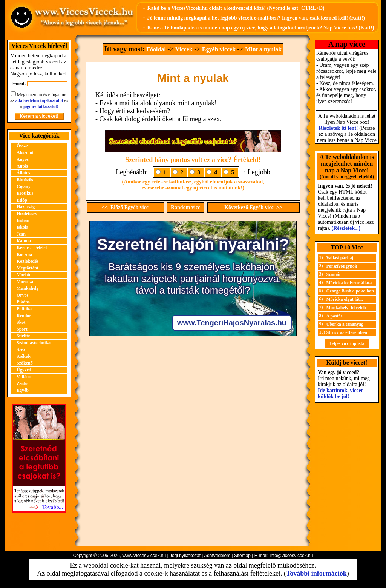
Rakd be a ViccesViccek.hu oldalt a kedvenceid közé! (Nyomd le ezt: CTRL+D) (236, 8)
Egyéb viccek (219, 49)
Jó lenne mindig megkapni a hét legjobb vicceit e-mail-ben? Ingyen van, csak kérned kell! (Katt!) (256, 18)
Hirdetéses (27, 214)
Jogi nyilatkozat (185, 556)
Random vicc (185, 207)
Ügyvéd (24, 370)
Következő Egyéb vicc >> (253, 207)
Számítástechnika (34, 343)
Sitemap (242, 556)
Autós (22, 166)
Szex (21, 349)
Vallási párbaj (340, 258)
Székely (24, 356)
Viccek (184, 49)
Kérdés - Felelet (32, 248)
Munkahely (28, 288)
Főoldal (156, 49)
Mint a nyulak (263, 49)
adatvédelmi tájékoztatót (39, 100)
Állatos (23, 173)
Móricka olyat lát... (345, 299)
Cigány (24, 186)
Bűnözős (25, 180)
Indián (23, 220)
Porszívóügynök (342, 266)
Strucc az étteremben (347, 332)
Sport (22, 329)
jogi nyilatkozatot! (41, 106)
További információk (316, 573)
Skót (21, 322)
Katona (24, 241)
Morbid (24, 275)
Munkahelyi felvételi (346, 308)
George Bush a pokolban (350, 291)
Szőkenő (25, 363)
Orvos (22, 295)
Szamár (334, 274)
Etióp (22, 200)
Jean (21, 234)
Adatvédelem (217, 556)
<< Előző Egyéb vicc (125, 207)
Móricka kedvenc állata (349, 283)
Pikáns (23, 302)
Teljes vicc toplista (347, 343)
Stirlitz (23, 336)
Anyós (23, 159)
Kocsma (24, 254)
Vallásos (25, 377)
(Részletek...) (346, 228)
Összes (23, 146)
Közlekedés (28, 261)
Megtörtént (28, 268)
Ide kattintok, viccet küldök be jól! (340, 393)
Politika (24, 309)
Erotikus (25, 193)
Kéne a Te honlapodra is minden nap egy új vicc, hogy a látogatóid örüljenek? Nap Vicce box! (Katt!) (260, 28)
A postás (335, 316)
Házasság (26, 207)
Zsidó (22, 383)
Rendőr (24, 316)
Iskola (22, 227)
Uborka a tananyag (345, 324)
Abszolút (25, 152)
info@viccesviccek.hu (291, 556)
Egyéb (23, 390)
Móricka (25, 282)
